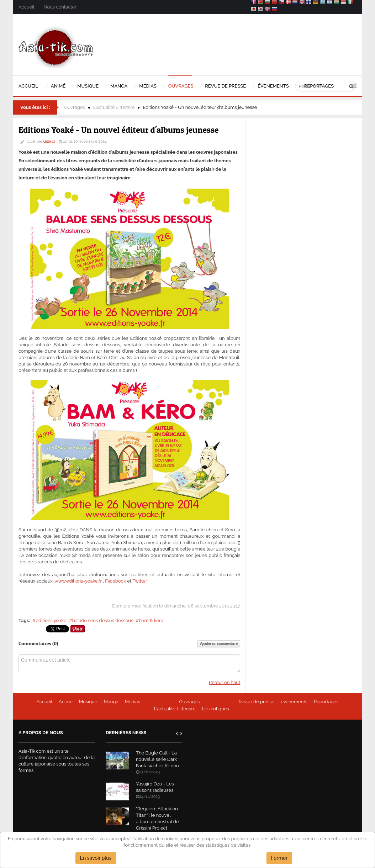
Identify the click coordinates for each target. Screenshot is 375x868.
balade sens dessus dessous (103, 620)
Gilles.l (49, 141)
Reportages (326, 702)
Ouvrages (75, 107)
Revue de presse (257, 702)
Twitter (140, 581)
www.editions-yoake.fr (78, 581)
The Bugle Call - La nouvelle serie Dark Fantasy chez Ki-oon (157, 759)
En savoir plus (96, 858)
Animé (66, 702)
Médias (133, 702)
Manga (111, 702)
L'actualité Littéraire (114, 107)
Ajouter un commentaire (219, 644)
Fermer (279, 858)
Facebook (115, 581)
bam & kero (151, 620)
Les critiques (216, 709)
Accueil (26, 7)
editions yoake (51, 620)
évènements (294, 702)
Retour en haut (225, 682)
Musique (88, 702)
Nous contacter (60, 7)
